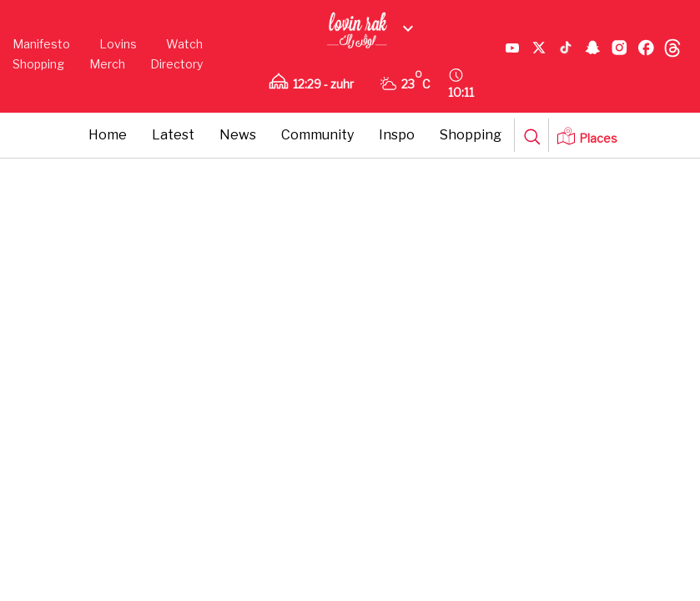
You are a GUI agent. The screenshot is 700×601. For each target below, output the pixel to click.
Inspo (397, 135)
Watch (184, 44)
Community (317, 135)
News (238, 135)
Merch (107, 64)
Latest (173, 135)
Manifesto (41, 44)
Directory (176, 64)
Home (108, 135)
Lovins (118, 44)
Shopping (38, 64)
